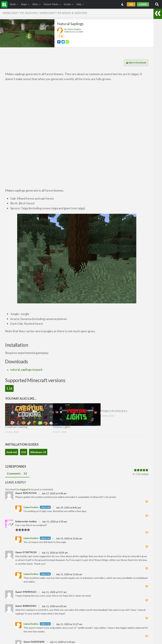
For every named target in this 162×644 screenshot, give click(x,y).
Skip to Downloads (136, 63)
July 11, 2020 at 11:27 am (67, 624)
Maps (25, 4)
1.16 (9, 388)
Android (12, 452)
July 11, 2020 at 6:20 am (52, 606)
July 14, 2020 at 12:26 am (67, 538)
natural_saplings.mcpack (26, 369)
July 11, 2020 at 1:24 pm (60, 642)
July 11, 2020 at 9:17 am (52, 592)
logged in (25, 489)
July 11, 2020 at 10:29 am (53, 553)
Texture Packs (52, 4)
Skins (36, 4)
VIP (131, 4)
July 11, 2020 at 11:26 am (67, 574)
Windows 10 (38, 452)
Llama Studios (74, 29)
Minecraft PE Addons (20, 13)
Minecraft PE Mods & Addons (64, 13)
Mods (14, 4)
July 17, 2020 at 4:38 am (52, 493)
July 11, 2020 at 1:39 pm (53, 522)
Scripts (69, 4)
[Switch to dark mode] (123, 4)
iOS (24, 452)
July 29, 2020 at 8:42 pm (67, 508)
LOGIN (143, 4)
